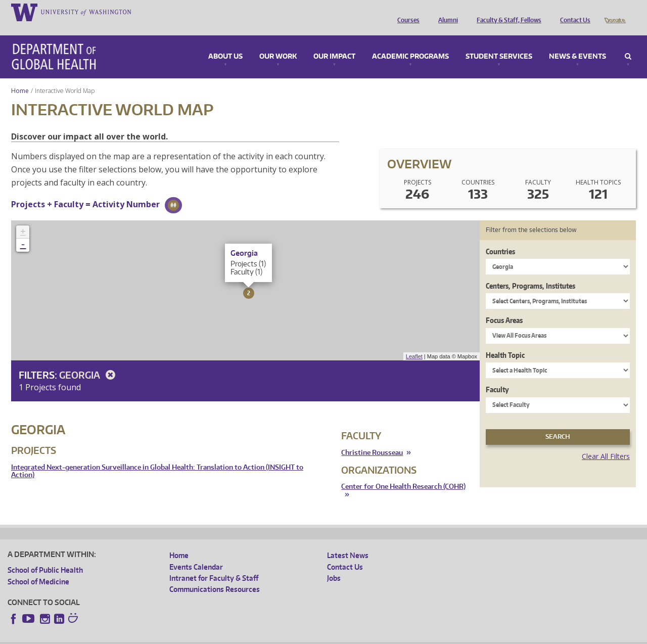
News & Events (577, 42)
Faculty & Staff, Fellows (506, 12)
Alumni (446, 12)
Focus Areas (504, 306)
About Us (225, 42)
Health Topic (505, 341)
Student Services (499, 42)
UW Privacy (142, 636)
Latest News (348, 541)
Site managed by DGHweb (243, 636)
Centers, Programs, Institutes (530, 272)
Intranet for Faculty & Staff (214, 564)
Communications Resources (215, 575)
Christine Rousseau (372, 439)
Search (628, 42)
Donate (614, 12)
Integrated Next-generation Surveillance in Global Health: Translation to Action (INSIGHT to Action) (157, 457)
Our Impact (334, 42)
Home (20, 77)
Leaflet (414, 342)
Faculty (497, 375)
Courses (406, 12)
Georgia (89, 361)
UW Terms (182, 636)
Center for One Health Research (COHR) (403, 472)
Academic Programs (410, 42)
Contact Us (573, 12)
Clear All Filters (606, 442)
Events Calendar (196, 553)
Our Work (278, 42)
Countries (500, 237)
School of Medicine (38, 567)
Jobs (334, 564)
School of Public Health (45, 556)
